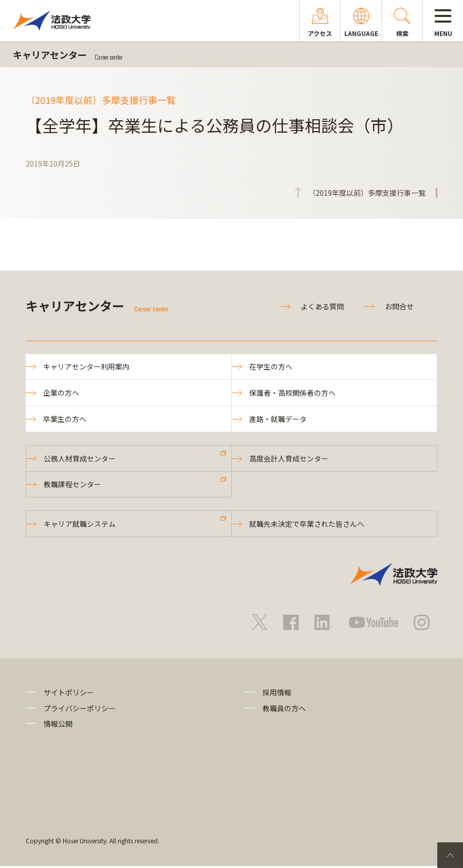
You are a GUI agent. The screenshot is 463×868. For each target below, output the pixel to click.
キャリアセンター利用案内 (87, 367)
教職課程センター (73, 486)
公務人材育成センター (80, 459)
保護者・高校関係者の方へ (293, 393)
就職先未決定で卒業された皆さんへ (307, 526)
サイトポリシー (69, 694)
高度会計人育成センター (289, 459)
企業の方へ (62, 393)
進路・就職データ (279, 419)
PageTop (450, 855)
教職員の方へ (284, 710)
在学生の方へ (271, 367)
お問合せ (399, 306)
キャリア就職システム (80, 526)
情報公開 (58, 726)
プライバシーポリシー (80, 710)
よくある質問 (322, 306)
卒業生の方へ (65, 419)
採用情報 (277, 694)
